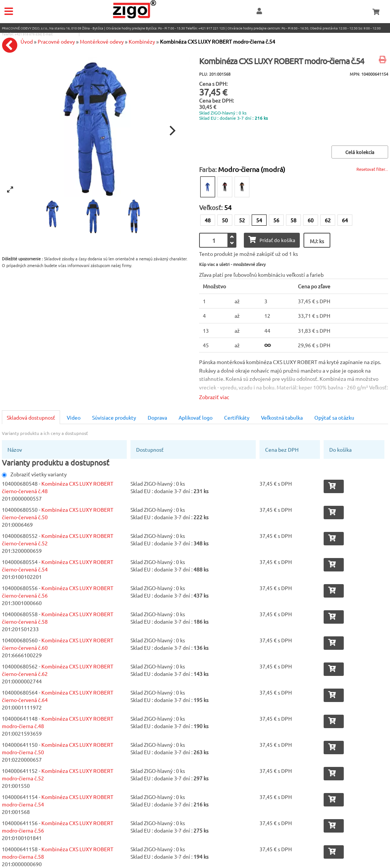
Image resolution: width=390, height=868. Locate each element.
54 (259, 220)
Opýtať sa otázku (334, 417)
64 (345, 220)
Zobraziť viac (214, 397)
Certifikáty (237, 417)
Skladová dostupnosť (31, 417)
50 (225, 220)
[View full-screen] (10, 189)
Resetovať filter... (372, 169)
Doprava (157, 417)
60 (311, 220)
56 (276, 220)
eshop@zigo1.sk (66, 34)
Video (74, 417)
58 (293, 220)
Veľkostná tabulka (282, 417)
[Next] (172, 131)
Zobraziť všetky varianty (34, 474)
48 (208, 220)
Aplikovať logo (196, 417)
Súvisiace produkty (114, 417)
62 (328, 220)
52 (242, 220)
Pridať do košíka (272, 240)
